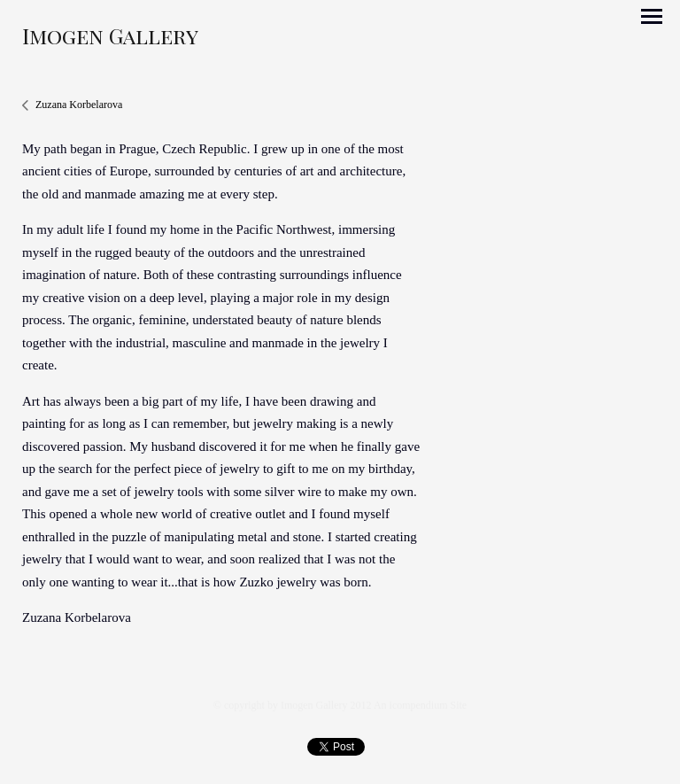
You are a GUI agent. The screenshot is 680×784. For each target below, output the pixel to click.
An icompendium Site (420, 705)
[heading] (110, 40)
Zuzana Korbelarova (79, 105)
